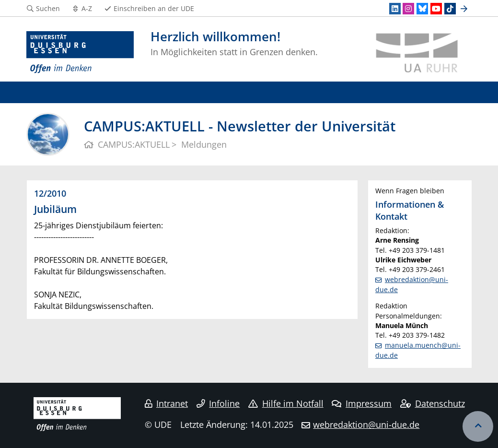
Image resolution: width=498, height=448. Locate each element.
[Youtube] (436, 9)
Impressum (362, 403)
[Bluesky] (422, 9)
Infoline (218, 403)
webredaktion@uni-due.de (366, 424)
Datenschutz (433, 403)
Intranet (166, 403)
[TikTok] (450, 9)
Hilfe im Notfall (286, 403)
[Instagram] (408, 9)
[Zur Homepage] (80, 53)
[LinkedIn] (395, 9)
